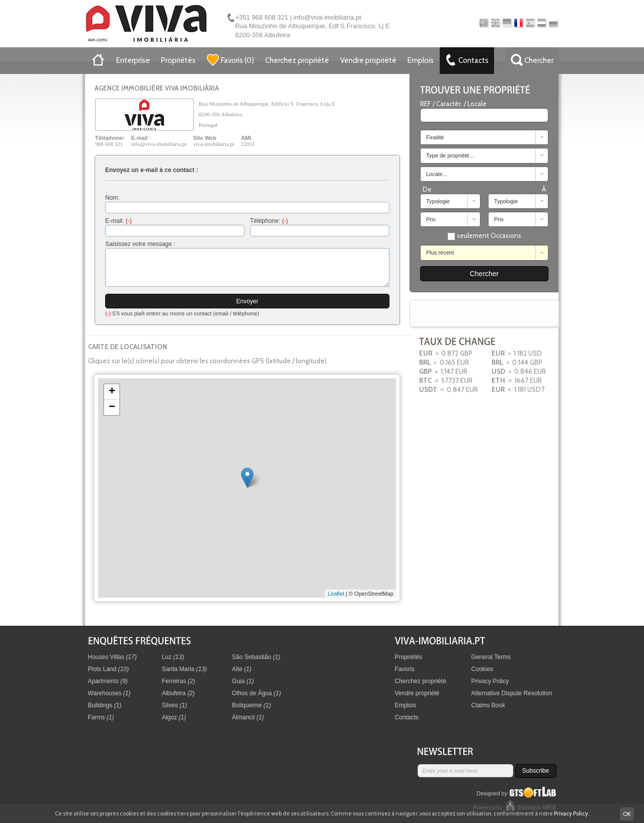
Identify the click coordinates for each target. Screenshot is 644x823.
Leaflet (336, 594)
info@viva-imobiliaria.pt (327, 17)
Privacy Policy (490, 681)
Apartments (108, 681)
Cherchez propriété (297, 60)
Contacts (407, 717)
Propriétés (178, 60)
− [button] (112, 407)
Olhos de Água (256, 693)
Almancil (248, 717)
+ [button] (112, 392)
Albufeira (178, 693)
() (230, 60)
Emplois (421, 60)
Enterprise (133, 60)
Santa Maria (184, 669)
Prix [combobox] (431, 219)
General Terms (491, 657)
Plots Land (108, 669)
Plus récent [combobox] (440, 253)
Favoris (405, 669)
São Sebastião (256, 657)
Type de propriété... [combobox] (450, 155)
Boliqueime (251, 705)
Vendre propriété (368, 60)
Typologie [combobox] (438, 201)
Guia (243, 681)
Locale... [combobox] (437, 174)
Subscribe (536, 771)
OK (627, 814)
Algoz (174, 717)
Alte (242, 669)
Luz (173, 657)
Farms (101, 717)
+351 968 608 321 (262, 17)
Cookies (482, 669)
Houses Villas (112, 657)
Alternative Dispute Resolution (512, 693)
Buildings (105, 705)
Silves (175, 705)
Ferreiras (179, 681)
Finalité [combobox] (435, 137)
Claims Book (488, 705)
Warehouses (109, 693)
